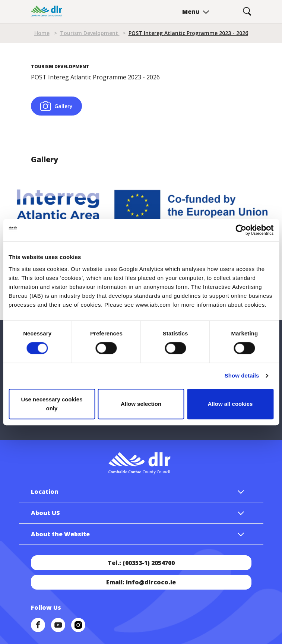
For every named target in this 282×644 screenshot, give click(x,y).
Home (42, 33)
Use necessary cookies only (52, 404)
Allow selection (141, 404)
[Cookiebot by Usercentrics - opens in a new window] (241, 230)
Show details (242, 375)
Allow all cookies (230, 404)
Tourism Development (90, 33)
